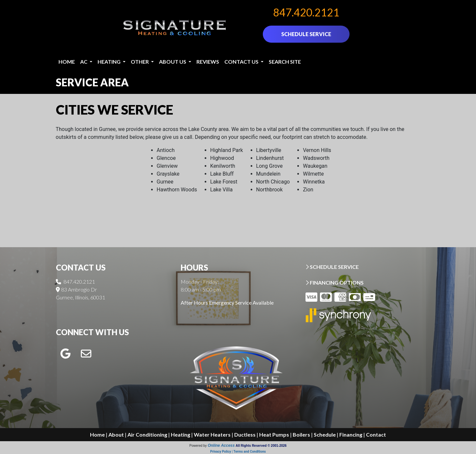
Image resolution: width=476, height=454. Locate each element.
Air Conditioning (147, 434)
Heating (181, 434)
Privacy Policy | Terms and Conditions (238, 452)
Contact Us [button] (242, 62)
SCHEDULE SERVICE (306, 34)
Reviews (208, 62)
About (116, 434)
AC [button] (84, 62)
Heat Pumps (274, 434)
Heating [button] (110, 62)
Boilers (301, 434)
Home (67, 62)
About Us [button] (173, 62)
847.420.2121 (306, 12)
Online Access (221, 445)
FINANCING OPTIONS (335, 282)
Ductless (245, 434)
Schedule (325, 434)
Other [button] (140, 62)
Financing (351, 434)
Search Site (285, 62)
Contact (376, 434)
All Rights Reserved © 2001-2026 (261, 446)
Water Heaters (212, 434)
